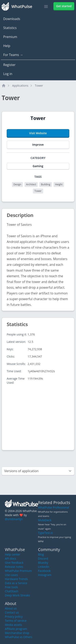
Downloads (12, 19)
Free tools (11, 587)
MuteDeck (45, 520)
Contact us (12, 612)
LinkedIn (44, 567)
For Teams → (13, 55)
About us (11, 608)
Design (17, 184)
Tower (39, 86)
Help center (13, 554)
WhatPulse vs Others (19, 637)
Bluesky (43, 563)
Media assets (13, 625)
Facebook (44, 571)
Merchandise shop (17, 633)
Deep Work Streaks (17, 595)
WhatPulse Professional (54, 507)
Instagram (45, 575)
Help (7, 46)
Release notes (14, 567)
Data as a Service (16, 583)
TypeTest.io (46, 533)
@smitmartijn (14, 519)
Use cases (11, 575)
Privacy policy (14, 617)
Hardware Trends (16, 579)
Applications (20, 86)
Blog (41, 554)
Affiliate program (16, 629)
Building (45, 184)
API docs (10, 558)
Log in (8, 74)
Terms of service (16, 621)
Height (59, 184)
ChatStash (12, 591)
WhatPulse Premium (18, 571)
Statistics (10, 28)
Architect (31, 184)
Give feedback (14, 563)
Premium (10, 37)
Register (9, 65)
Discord (43, 558)
